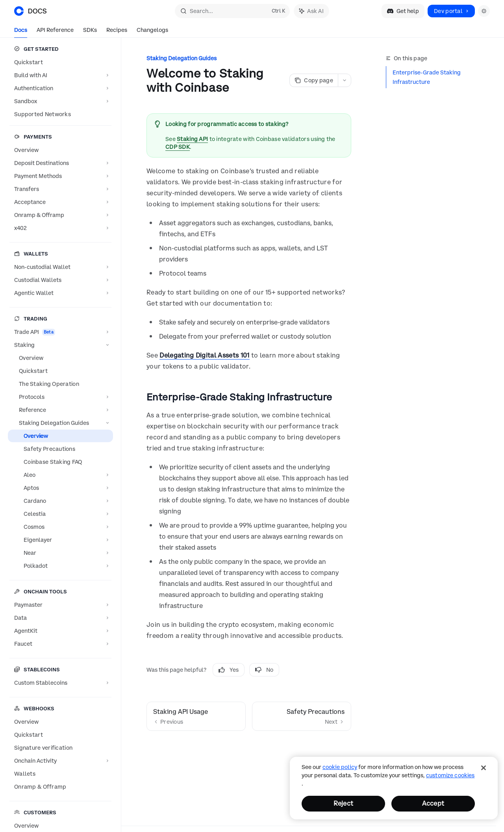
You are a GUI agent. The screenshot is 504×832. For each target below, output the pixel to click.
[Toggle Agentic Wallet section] (60, 293)
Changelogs (152, 32)
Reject (343, 803)
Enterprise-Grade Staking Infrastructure (427, 77)
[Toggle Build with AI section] (60, 75)
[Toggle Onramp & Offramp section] (60, 215)
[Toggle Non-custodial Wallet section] (60, 267)
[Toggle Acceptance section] (60, 202)
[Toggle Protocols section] (60, 397)
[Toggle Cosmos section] (60, 527)
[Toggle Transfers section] (60, 189)
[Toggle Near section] (60, 553)
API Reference (55, 32)
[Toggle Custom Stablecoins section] (60, 683)
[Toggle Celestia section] (60, 514)
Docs (21, 32)
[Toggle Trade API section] (60, 332)
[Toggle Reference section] (60, 410)
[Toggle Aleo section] (60, 475)
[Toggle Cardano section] (60, 501)
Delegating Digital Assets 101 (204, 355)
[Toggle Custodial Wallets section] (60, 280)
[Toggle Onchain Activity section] (60, 761)
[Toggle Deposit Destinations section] (60, 163)
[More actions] (345, 80)
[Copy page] (314, 80)
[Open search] (232, 11)
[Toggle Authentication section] (60, 88)
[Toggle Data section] (60, 618)
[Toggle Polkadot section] (60, 566)
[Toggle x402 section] (60, 228)
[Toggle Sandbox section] (60, 101)
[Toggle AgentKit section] (60, 631)
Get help (403, 11)
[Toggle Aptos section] (60, 488)
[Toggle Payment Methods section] (60, 176)
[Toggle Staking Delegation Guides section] (60, 423)
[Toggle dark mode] (484, 11)
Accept (433, 803)
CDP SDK (178, 147)
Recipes (117, 32)
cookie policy (340, 767)
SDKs (90, 32)
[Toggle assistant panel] (311, 11)
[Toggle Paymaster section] (60, 605)
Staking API (192, 139)
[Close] (484, 768)
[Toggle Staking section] (60, 345)
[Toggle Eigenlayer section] (60, 540)
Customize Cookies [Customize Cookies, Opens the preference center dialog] (450, 775)
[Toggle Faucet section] (60, 644)
